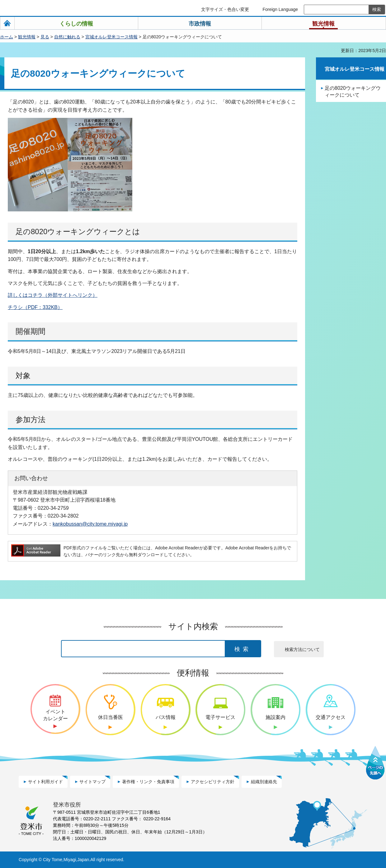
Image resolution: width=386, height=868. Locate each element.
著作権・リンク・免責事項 (148, 782)
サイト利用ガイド (45, 782)
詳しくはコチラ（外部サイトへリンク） (53, 295)
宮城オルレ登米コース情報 (111, 37)
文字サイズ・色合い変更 (225, 9)
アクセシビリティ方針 (213, 782)
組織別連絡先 (264, 782)
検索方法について (302, 649)
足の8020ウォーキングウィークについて (353, 92)
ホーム (7, 37)
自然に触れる (67, 37)
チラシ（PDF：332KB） (35, 307)
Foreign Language (280, 9)
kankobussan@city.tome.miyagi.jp (90, 524)
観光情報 (27, 37)
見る (45, 37)
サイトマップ (92, 782)
